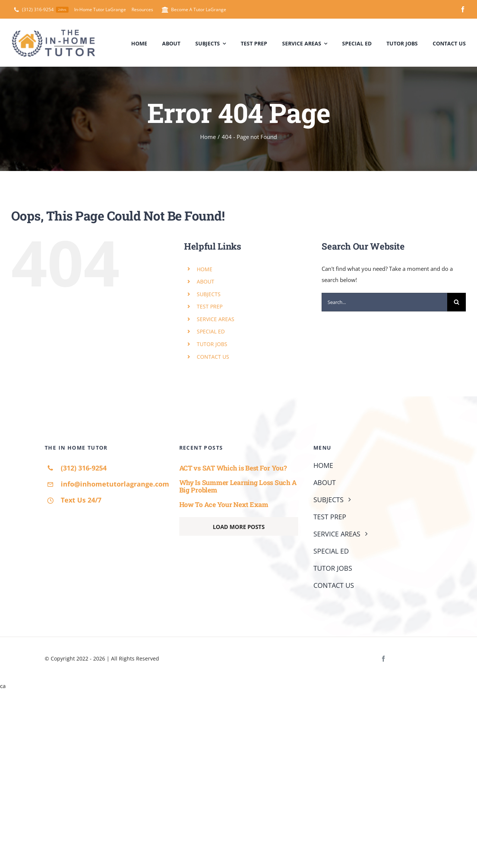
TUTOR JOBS (212, 344)
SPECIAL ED (211, 331)
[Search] (457, 302)
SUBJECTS (209, 294)
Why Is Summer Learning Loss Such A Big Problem (238, 486)
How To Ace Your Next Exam (224, 504)
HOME (205, 269)
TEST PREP (210, 306)
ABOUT (206, 281)
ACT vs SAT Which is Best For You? (233, 468)
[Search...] (384, 302)
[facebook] (463, 9)
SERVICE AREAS (216, 319)
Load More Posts (239, 527)
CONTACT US (213, 357)
